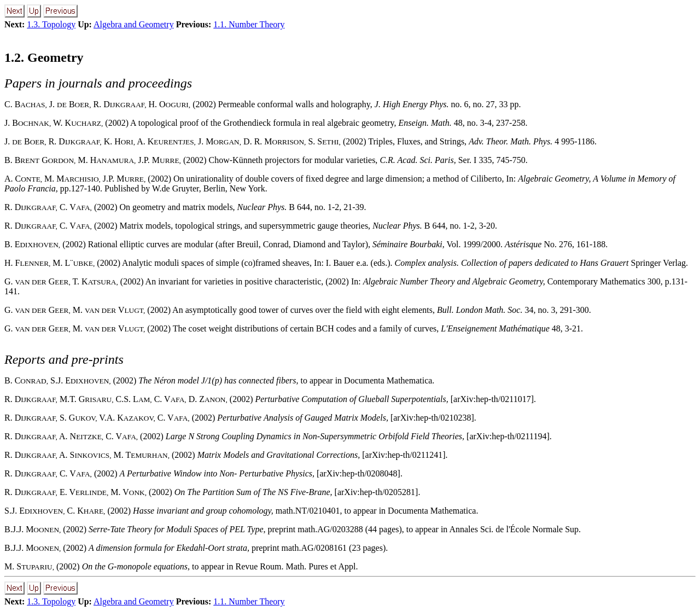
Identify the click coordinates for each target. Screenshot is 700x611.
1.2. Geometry (44, 57)
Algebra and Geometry (134, 24)
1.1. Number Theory (249, 24)
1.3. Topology (51, 24)
